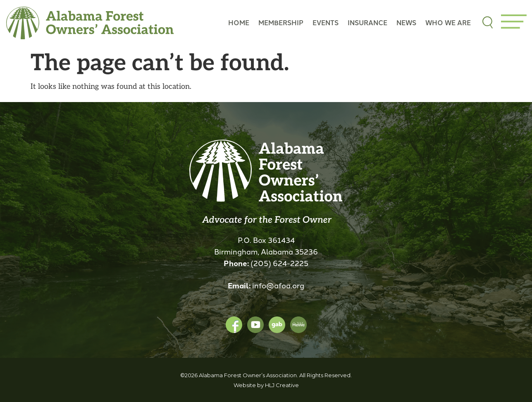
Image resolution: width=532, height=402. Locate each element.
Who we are (448, 23)
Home (239, 23)
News (406, 23)
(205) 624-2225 (279, 263)
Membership (281, 23)
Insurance (367, 23)
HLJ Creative (282, 385)
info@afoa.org (278, 285)
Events (326, 23)
